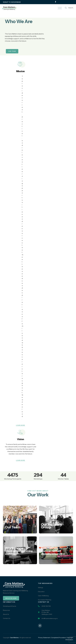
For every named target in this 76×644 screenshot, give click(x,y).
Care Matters (14, 638)
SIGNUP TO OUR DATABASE (12, 2)
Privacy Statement (44, 638)
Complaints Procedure (58, 638)
